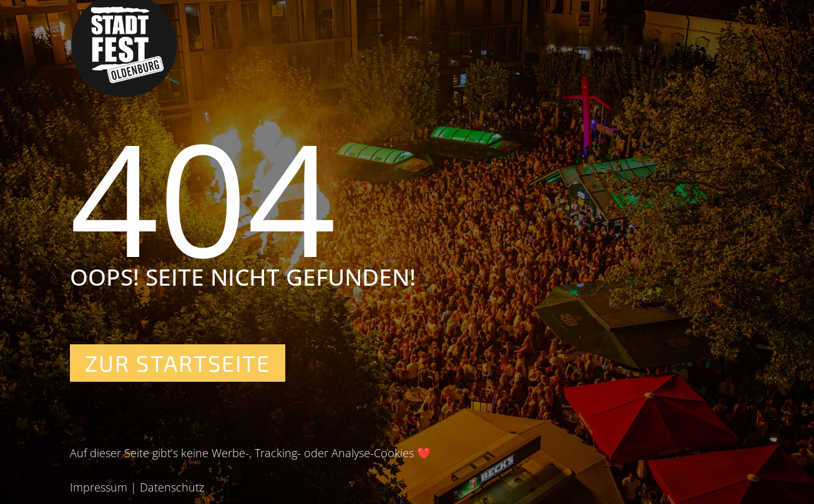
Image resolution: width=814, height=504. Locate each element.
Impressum (99, 487)
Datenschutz (172, 487)
